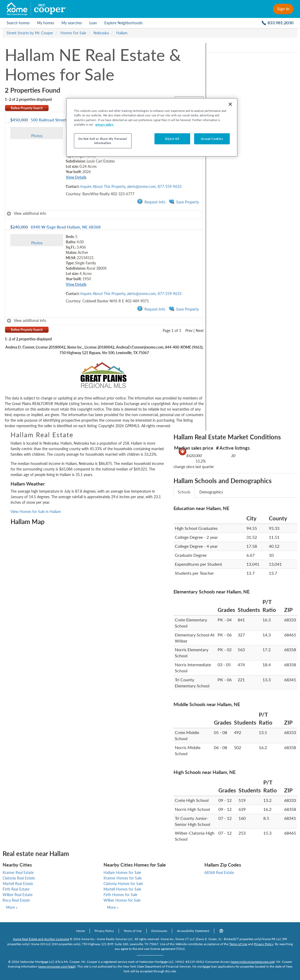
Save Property (184, 202)
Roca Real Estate (16, 900)
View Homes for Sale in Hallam (36, 512)
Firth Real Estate (16, 889)
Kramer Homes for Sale (123, 878)
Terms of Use (133, 931)
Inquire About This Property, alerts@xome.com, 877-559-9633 (131, 186)
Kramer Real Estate (18, 872)
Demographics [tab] (211, 492)
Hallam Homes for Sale (122, 872)
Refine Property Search (27, 108)
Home (81, 931)
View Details (76, 177)
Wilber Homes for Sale (122, 900)
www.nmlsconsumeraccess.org (253, 962)
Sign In (283, 9)
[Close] (230, 104)
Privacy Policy (104, 931)
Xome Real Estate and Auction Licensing (41, 939)
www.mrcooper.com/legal (57, 966)
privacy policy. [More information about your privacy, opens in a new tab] (105, 124)
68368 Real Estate (219, 872)
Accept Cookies (212, 139)
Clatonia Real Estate (19, 878)
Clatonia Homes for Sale (123, 884)
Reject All (172, 139)
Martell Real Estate (18, 884)
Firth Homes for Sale (120, 895)
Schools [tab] (184, 492)
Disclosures (159, 931)
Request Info (151, 202)
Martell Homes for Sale (122, 889)
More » (12, 907)
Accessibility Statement (193, 931)
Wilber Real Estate (18, 895)
